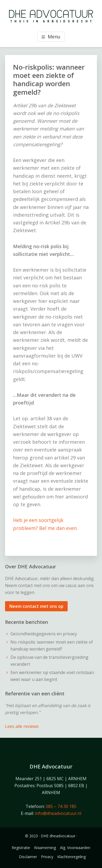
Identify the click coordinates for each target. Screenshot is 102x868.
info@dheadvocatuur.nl (58, 813)
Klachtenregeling (72, 857)
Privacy (47, 857)
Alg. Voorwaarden (75, 848)
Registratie (21, 848)
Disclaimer (28, 857)
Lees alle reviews (22, 726)
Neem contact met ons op (36, 606)
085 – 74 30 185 (61, 806)
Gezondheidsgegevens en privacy (44, 634)
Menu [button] (54, 37)
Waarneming (45, 848)
